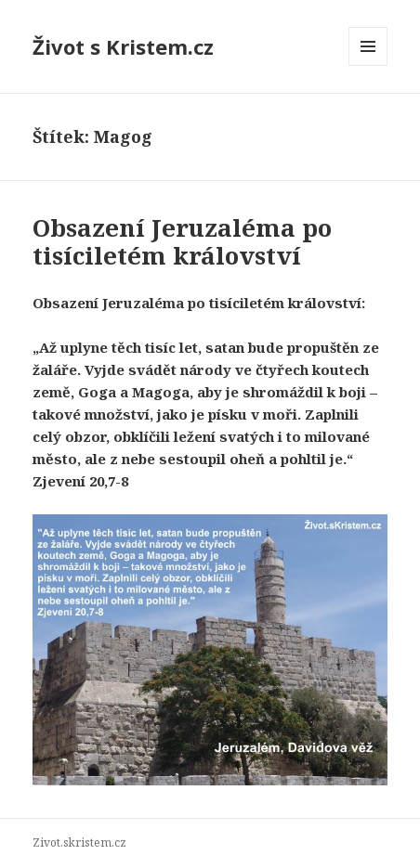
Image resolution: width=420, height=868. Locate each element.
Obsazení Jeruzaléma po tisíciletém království (182, 241)
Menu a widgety (368, 65)
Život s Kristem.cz (123, 46)
